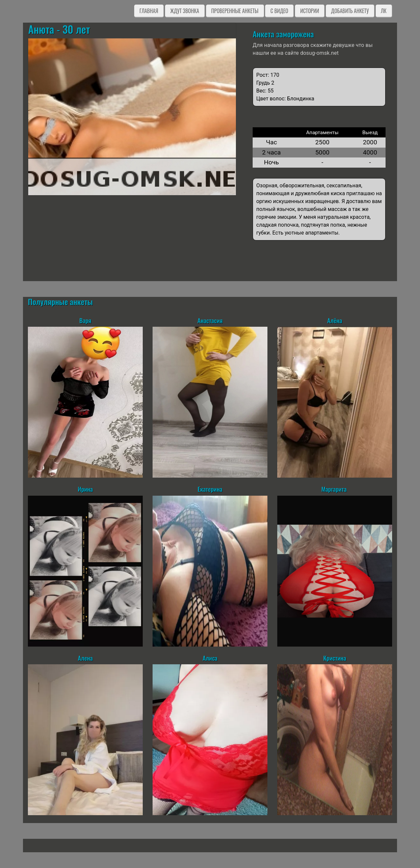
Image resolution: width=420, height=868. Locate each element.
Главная (149, 11)
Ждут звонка (185, 11)
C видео (279, 11)
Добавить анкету (350, 11)
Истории (310, 11)
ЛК (384, 11)
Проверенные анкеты (235, 11)
